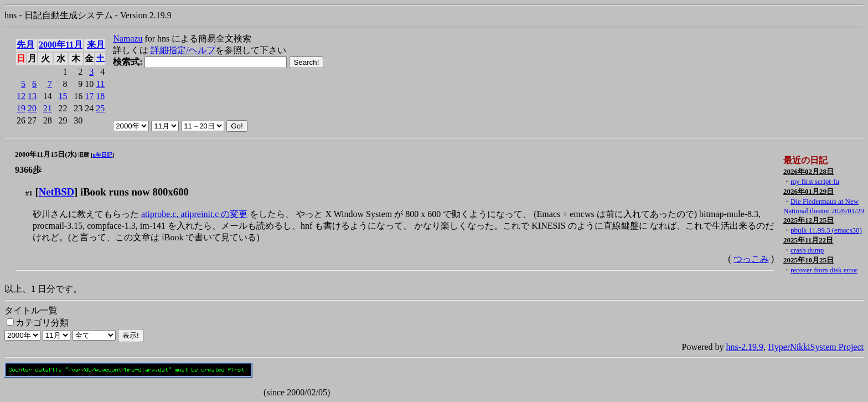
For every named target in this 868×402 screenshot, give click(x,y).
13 (32, 96)
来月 (96, 45)
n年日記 (102, 155)
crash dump (807, 250)
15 (63, 96)
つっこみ (751, 259)
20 (32, 108)
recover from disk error (824, 270)
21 (48, 108)
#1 (29, 193)
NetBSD (56, 192)
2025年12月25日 (808, 220)
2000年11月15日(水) (46, 154)
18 (100, 96)
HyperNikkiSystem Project (816, 347)
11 (100, 84)
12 (21, 96)
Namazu (128, 38)
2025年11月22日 (808, 240)
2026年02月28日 (808, 171)
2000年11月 (61, 45)
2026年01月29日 (808, 191)
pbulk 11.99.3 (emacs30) (826, 230)
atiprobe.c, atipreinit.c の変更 (194, 214)
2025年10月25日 (808, 260)
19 (21, 108)
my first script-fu (815, 181)
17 (89, 96)
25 (100, 108)
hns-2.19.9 (745, 347)
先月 (25, 45)
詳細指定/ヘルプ (183, 50)
